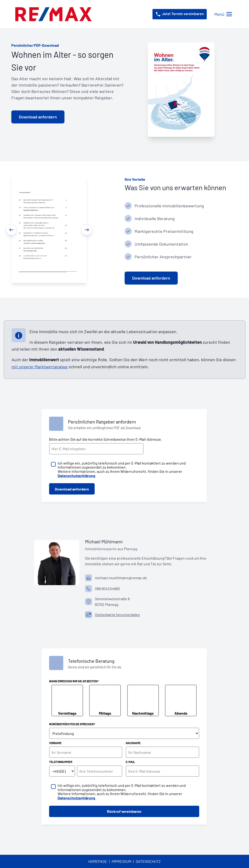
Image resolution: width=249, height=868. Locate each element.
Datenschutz (148, 861)
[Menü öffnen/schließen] (223, 14)
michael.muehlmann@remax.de (121, 578)
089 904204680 (107, 589)
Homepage (98, 861)
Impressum (121, 861)
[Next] (87, 230)
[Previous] (11, 230)
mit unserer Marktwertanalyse (40, 367)
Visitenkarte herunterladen (117, 614)
